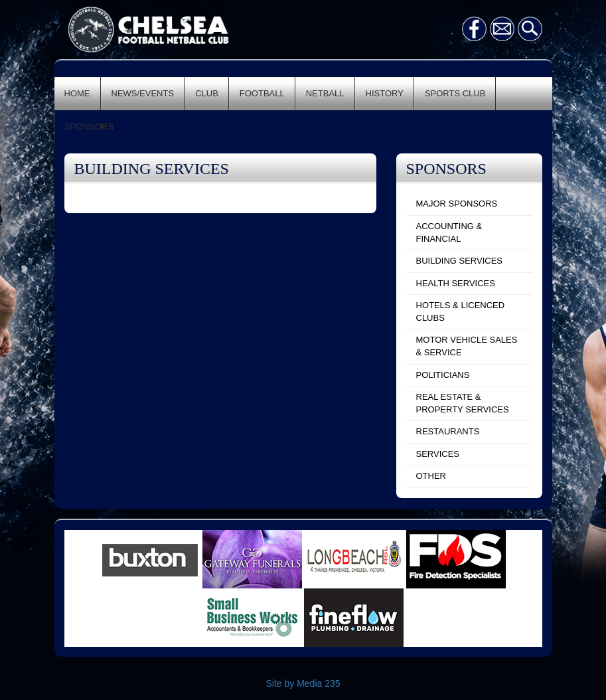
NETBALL (325, 93)
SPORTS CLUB (455, 93)
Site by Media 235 (303, 683)
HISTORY (385, 93)
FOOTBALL (262, 93)
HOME (77, 93)
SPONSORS (90, 127)
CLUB (207, 93)
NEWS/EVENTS (143, 93)
